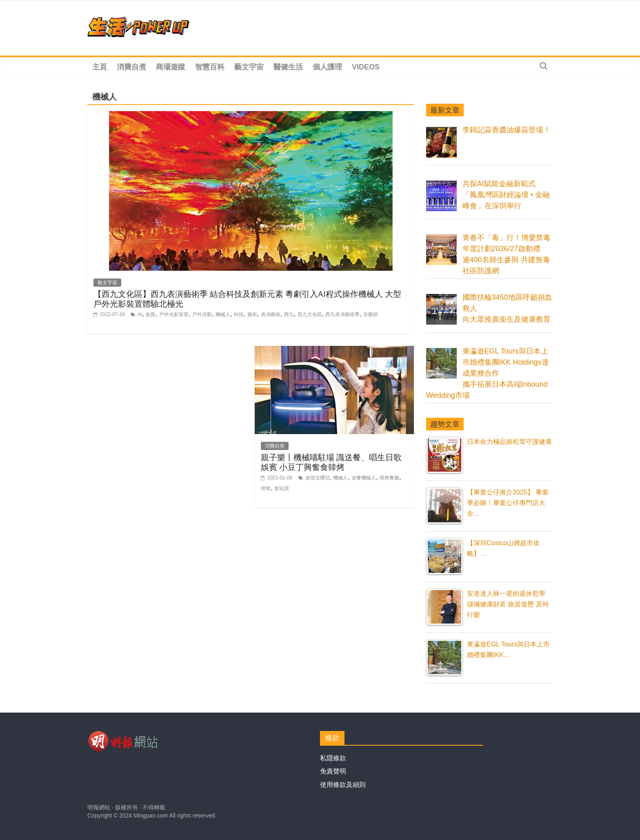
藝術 (252, 314)
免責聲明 (333, 771)
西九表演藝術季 (342, 314)
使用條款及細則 (343, 785)
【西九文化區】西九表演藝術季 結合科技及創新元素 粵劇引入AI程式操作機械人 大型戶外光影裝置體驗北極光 (247, 299)
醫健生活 (288, 67)
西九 (289, 314)
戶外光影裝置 (174, 314)
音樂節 (371, 314)
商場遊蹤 (171, 67)
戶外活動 (202, 314)
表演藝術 (271, 314)
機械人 (223, 314)
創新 (151, 314)
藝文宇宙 (249, 67)
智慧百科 (210, 67)
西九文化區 (310, 314)
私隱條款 (333, 758)
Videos (366, 67)
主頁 (100, 67)
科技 (239, 314)
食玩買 (282, 488)
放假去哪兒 (318, 478)
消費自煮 (131, 67)
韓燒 (266, 488)
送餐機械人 (364, 478)
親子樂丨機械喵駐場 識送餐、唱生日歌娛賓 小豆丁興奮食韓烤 (331, 462)
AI (140, 314)
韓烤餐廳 (389, 478)
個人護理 (327, 67)
